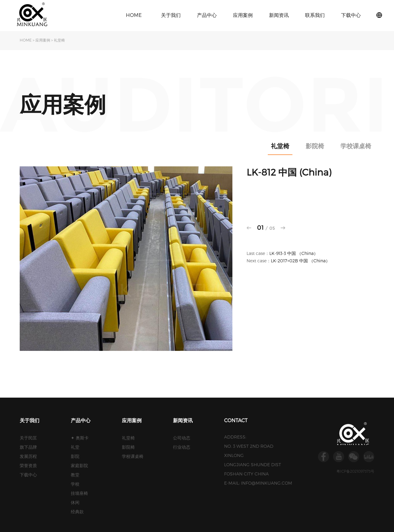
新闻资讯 (279, 15)
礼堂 (75, 447)
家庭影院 (79, 465)
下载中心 (351, 15)
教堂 (75, 475)
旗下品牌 (28, 447)
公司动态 (182, 438)
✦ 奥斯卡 (80, 438)
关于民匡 (28, 438)
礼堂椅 (59, 40)
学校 (75, 484)
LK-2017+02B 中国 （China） (300, 261)
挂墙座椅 (79, 493)
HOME (134, 15)
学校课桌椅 (356, 146)
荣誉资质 (28, 465)
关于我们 (171, 15)
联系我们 (315, 15)
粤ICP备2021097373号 (355, 471)
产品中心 (207, 15)
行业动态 (182, 447)
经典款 (77, 512)
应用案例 (243, 15)
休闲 (75, 502)
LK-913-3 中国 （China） (294, 253)
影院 (75, 456)
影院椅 (315, 146)
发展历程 (28, 456)
